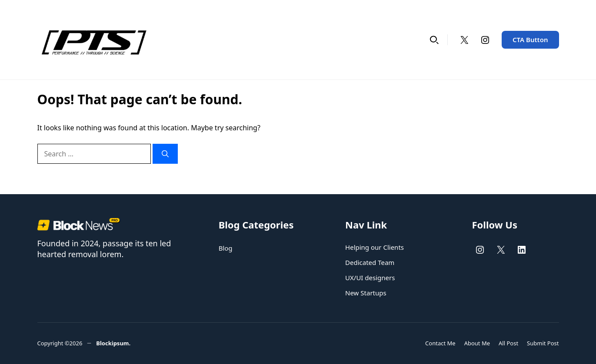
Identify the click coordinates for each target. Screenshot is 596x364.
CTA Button (530, 40)
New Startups (366, 293)
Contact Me (440, 343)
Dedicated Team (370, 262)
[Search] (165, 154)
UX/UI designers (370, 278)
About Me (477, 343)
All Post (508, 343)
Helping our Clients (375, 247)
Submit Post (543, 343)
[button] (434, 40)
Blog (226, 248)
